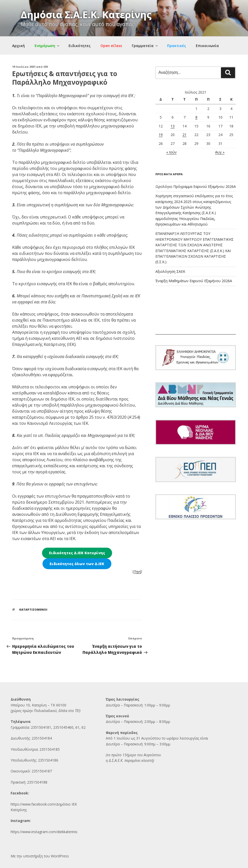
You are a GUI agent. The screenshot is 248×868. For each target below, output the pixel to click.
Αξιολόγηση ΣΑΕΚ (170, 271)
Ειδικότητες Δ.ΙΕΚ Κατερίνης (77, 553)
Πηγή (137, 571)
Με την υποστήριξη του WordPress (40, 856)
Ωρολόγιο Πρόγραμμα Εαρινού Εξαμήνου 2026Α (196, 186)
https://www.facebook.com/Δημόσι (39, 804)
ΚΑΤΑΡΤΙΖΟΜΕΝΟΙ (33, 609)
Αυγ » (220, 152)
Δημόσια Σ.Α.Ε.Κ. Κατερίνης (86, 14)
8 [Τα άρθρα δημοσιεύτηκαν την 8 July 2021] (196, 117)
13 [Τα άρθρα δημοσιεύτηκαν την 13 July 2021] (173, 126)
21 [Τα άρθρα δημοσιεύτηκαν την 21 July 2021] (184, 135)
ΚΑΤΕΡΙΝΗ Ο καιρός (196, 316)
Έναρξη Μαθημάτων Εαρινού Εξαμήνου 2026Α (194, 281)
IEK (46, 67)
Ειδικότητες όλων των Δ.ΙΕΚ (77, 564)
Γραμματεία (145, 46)
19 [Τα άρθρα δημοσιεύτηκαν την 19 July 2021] (161, 135)
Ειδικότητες (80, 46)
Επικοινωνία (207, 46)
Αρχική (18, 46)
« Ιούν (171, 152)
